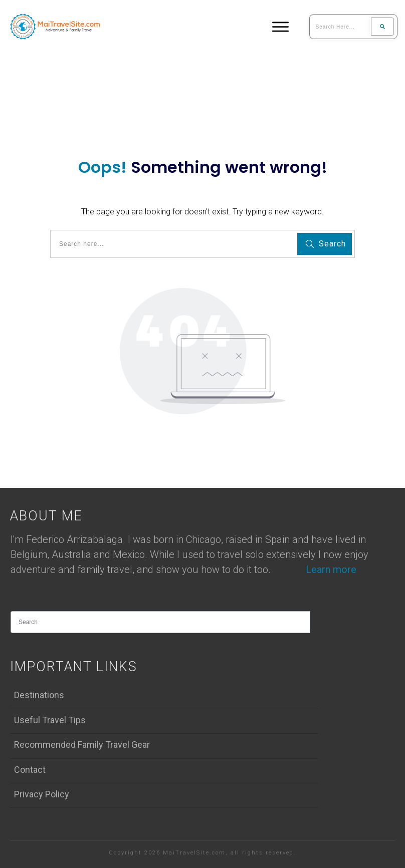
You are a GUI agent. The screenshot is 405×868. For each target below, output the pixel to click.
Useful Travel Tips (50, 720)
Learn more (331, 569)
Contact (30, 770)
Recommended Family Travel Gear (82, 745)
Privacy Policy (42, 794)
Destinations (39, 695)
